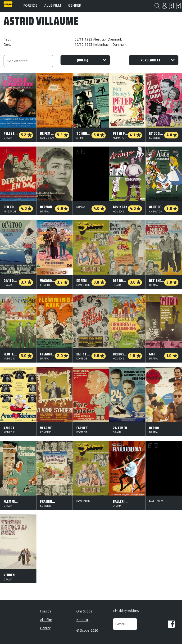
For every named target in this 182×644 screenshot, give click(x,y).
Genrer (75, 5)
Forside (30, 5)
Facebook (171, 624)
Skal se (171, 6)
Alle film (53, 5)
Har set (178, 6)
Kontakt (82, 620)
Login (164, 6)
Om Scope (84, 611)
